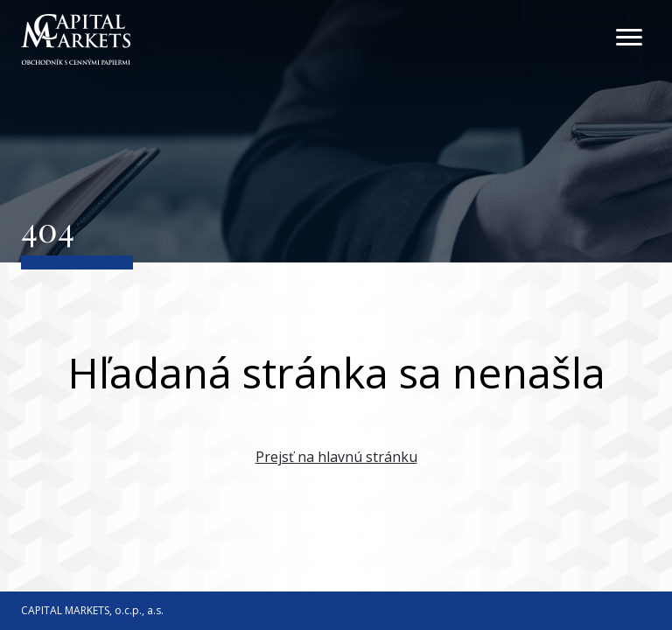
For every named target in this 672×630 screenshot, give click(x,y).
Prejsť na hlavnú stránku (336, 457)
